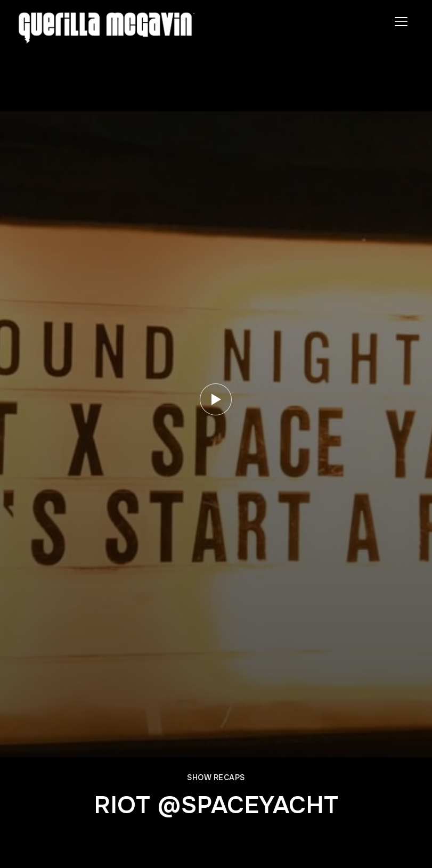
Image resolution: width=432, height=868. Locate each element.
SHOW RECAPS (216, 777)
